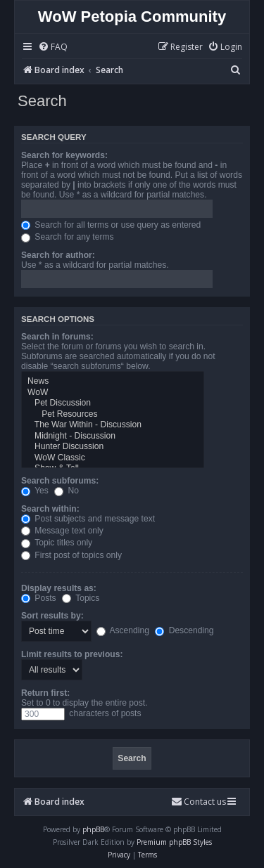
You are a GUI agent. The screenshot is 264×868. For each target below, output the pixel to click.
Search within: (50, 509)
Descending (184, 630)
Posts (39, 598)
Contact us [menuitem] (199, 802)
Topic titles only (57, 543)
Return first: (45, 693)
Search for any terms (68, 237)
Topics (81, 598)
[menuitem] (53, 47)
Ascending (123, 630)
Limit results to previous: (72, 654)
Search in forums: (57, 337)
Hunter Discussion (113, 447)
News (113, 382)
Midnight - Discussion (113, 436)
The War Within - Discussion (113, 425)
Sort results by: (52, 616)
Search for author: (58, 255)
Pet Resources (113, 415)
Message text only (62, 531)
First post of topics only (71, 555)
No (67, 491)
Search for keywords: (64, 155)
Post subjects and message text (88, 519)
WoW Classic (113, 458)
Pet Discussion (113, 403)
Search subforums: (60, 481)
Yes (35, 491)
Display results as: (59, 588)
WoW (113, 393)
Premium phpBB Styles (174, 842)
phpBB (93, 829)
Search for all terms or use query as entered (111, 225)
